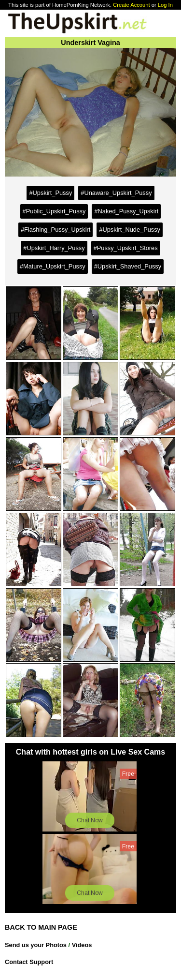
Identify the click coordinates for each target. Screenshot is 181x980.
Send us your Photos (36, 945)
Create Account (132, 5)
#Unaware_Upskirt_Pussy (116, 193)
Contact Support (29, 962)
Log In (165, 5)
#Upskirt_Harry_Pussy (54, 248)
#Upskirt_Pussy (50, 193)
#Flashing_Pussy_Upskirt (56, 230)
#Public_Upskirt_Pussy (54, 211)
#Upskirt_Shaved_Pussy (128, 266)
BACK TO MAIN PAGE (41, 927)
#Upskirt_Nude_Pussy (130, 230)
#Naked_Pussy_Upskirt (126, 211)
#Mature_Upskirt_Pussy (53, 266)
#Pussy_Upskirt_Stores (126, 248)
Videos (82, 945)
